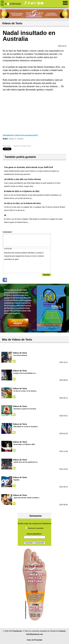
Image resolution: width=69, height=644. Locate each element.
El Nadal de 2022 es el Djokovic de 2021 (22, 191)
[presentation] (25, 266)
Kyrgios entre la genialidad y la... (25, 373)
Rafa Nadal (7, 146)
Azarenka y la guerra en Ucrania (25, 409)
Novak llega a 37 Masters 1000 (24, 444)
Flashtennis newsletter (36, 528)
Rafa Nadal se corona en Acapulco (26, 427)
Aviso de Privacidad (35, 640)
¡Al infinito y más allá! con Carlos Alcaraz (22, 179)
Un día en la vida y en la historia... (25, 391)
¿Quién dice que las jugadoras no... (26, 462)
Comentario (8, 232)
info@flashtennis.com (34, 634)
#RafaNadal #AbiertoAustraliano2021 (20, 135)
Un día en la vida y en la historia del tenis (22, 203)
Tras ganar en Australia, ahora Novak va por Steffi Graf (29, 167)
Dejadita (16, 480)
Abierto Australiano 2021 (22, 146)
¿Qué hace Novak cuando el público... (27, 498)
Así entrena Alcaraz (20, 355)
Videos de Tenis (20, 353)
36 (5, 215)
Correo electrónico (34, 534)
